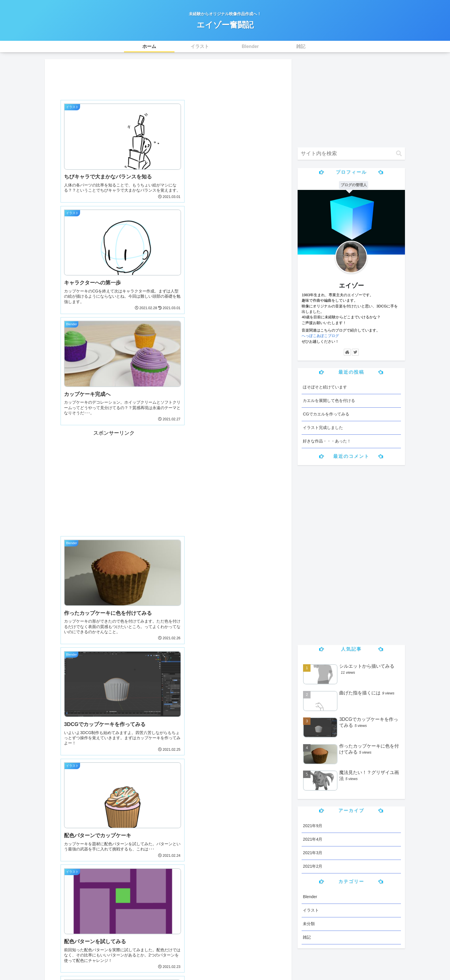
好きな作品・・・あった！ (327, 441)
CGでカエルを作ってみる (326, 414)
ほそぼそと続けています (325, 387)
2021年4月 (313, 839)
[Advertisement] (168, 78)
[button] (399, 154)
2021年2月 (313, 866)
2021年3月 (313, 853)
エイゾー (351, 285)
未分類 (309, 924)
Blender (310, 897)
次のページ (168, 830)
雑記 (307, 937)
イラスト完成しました (323, 428)
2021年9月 (313, 826)
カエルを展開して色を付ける (329, 401)
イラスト (311, 910)
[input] (351, 154)
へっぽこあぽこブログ (320, 336)
